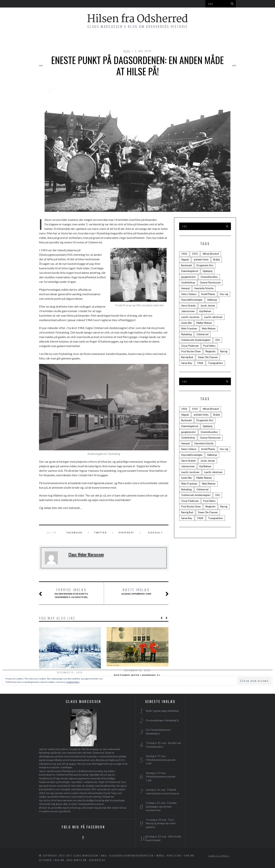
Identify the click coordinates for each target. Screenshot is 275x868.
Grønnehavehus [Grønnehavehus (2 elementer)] (209, 277)
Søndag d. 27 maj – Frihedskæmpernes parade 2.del (161, 760)
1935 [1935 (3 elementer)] (195, 254)
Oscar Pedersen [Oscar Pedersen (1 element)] (190, 346)
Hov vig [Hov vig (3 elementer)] (224, 294)
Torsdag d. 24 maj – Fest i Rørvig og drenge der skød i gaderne (161, 823)
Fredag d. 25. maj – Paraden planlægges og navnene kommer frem (161, 806)
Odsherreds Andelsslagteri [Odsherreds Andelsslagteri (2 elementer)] (196, 340)
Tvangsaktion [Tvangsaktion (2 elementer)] (215, 363)
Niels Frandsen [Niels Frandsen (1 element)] (189, 328)
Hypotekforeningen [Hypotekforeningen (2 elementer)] (192, 300)
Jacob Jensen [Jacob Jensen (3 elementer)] (208, 306)
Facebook (74, 532)
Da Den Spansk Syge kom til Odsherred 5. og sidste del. (68, 593)
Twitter (100, 532)
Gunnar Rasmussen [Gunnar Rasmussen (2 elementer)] (210, 282)
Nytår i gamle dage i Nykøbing (162, 711)
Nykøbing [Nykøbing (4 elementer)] (186, 334)
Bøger (87, 40)
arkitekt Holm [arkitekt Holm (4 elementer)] (201, 260)
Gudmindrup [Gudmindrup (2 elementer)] (188, 282)
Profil (188, 40)
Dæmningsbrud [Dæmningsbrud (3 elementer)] (190, 271)
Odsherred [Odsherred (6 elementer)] (202, 334)
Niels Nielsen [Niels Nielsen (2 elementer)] (209, 328)
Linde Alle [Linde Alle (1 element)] (186, 323)
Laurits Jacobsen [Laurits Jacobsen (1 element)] (190, 317)
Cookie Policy (73, 682)
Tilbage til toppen (219, 856)
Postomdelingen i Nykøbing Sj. (162, 720)
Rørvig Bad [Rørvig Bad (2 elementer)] (187, 357)
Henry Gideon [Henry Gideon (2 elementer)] (189, 294)
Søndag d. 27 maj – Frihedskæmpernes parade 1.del (161, 777)
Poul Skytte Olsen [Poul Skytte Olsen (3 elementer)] (191, 351)
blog (127, 51)
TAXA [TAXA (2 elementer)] (200, 363)
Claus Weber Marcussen (86, 554)
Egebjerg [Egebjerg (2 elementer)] (208, 271)
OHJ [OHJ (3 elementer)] (218, 340)
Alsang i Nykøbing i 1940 (140, 592)
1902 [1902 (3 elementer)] (184, 254)
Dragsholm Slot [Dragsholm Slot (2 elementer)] (205, 265)
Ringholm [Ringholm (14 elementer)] (210, 351)
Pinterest (126, 532)
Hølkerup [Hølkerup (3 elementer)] (212, 300)
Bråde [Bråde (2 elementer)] (217, 260)
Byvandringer (113, 40)
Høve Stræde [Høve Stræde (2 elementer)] (188, 306)
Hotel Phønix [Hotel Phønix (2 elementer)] (208, 294)
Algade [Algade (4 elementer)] (185, 260)
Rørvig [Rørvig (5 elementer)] (224, 351)
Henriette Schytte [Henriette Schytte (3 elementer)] (204, 288)
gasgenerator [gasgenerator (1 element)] (189, 277)
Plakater (166, 40)
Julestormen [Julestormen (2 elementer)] (188, 311)
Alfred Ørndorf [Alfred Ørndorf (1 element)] (211, 254)
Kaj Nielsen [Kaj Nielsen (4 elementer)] (205, 311)
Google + (155, 532)
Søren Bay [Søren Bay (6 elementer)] (187, 363)
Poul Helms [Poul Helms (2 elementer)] (209, 346)
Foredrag (142, 40)
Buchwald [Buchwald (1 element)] (186, 265)
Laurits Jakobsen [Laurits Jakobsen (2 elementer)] (213, 317)
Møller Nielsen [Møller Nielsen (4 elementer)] (204, 323)
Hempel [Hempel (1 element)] (185, 288)
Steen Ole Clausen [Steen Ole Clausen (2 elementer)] (208, 357)
